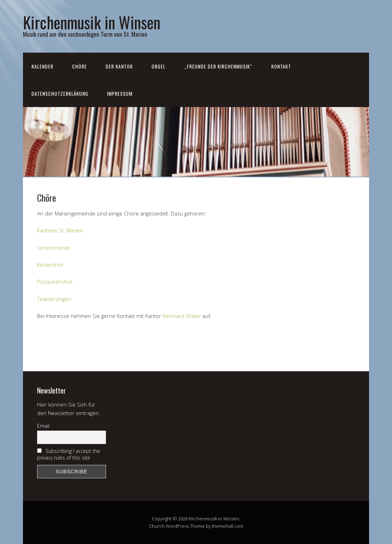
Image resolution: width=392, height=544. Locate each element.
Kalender (42, 66)
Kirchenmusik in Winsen (92, 22)
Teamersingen (54, 299)
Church (157, 526)
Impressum (120, 93)
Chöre (79, 66)
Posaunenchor (55, 282)
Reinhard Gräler (182, 316)
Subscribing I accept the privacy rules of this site (69, 454)
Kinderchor (50, 265)
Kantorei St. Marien (60, 230)
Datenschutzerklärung (60, 93)
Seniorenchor (54, 248)
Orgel (159, 66)
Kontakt (281, 66)
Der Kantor (119, 66)
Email (43, 426)
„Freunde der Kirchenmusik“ (218, 66)
